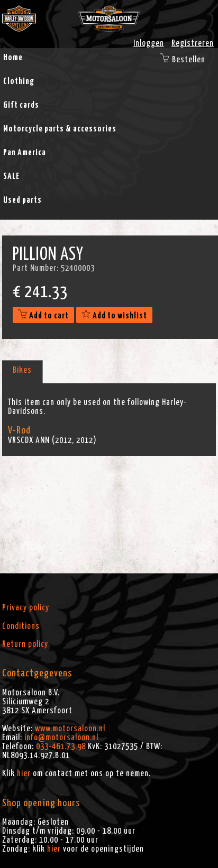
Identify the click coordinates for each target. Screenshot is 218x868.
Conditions (21, 626)
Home (13, 58)
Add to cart (43, 316)
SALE (11, 176)
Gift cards (21, 105)
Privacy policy (26, 608)
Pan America (25, 153)
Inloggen (149, 43)
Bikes (22, 370)
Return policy (25, 644)
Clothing (19, 81)
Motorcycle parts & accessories (60, 129)
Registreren (193, 43)
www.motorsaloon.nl (70, 729)
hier (24, 773)
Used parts (22, 200)
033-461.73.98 (61, 747)
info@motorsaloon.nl (61, 738)
